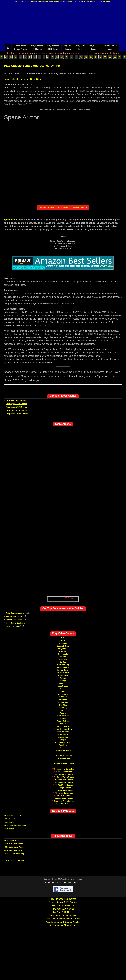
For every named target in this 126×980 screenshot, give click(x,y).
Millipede (63, 700)
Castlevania (63, 651)
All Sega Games (64, 788)
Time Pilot (63, 745)
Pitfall (63, 710)
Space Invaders (63, 732)
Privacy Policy (49, 882)
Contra (63, 657)
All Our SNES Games (64, 774)
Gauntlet (63, 683)
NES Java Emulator (64, 796)
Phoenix (63, 713)
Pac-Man (63, 705)
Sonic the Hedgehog (63, 729)
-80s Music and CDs (13, 816)
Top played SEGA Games (16, 410)
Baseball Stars (63, 646)
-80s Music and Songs (14, 844)
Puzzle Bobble (63, 721)
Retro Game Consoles (15, 613)
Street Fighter (63, 734)
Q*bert (63, 724)
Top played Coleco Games (17, 414)
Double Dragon (63, 673)
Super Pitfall (63, 737)
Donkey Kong (63, 665)
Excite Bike (63, 675)
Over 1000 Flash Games (64, 801)
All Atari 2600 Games (64, 780)
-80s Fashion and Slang (14, 854)
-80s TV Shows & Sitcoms (15, 825)
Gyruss (63, 689)
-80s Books (9, 829)
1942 (63, 638)
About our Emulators (64, 793)
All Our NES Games (64, 772)
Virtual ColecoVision (64, 790)
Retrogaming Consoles (64, 769)
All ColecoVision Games (64, 777)
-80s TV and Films (12, 840)
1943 (63, 641)
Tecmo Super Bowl (63, 742)
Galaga (63, 681)
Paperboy (63, 708)
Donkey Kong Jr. (63, 667)
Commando (63, 654)
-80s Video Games (12, 819)
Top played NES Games (16, 400)
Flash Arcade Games (64, 798)
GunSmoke (63, 686)
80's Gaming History (15, 616)
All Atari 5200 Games (64, 782)
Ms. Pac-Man (63, 702)
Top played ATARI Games (16, 407)
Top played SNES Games (16, 404)
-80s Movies (9, 822)
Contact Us (79, 882)
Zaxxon (63, 748)
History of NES (64, 804)
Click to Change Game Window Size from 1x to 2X (63, 208)
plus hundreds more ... (63, 750)
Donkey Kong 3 (63, 670)
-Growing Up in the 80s (14, 860)
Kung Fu (63, 697)
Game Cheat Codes (14, 620)
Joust (63, 691)
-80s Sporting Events (13, 850)
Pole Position (63, 716)
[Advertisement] (63, 24)
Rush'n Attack (63, 726)
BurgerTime (63, 649)
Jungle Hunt (63, 694)
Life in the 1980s (13, 626)
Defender (63, 659)
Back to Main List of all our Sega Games (24, 79)
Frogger (63, 678)
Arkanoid (63, 643)
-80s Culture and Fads (14, 847)
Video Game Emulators (16, 623)
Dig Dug (63, 662)
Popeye (63, 718)
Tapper (63, 740)
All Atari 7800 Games (64, 785)
